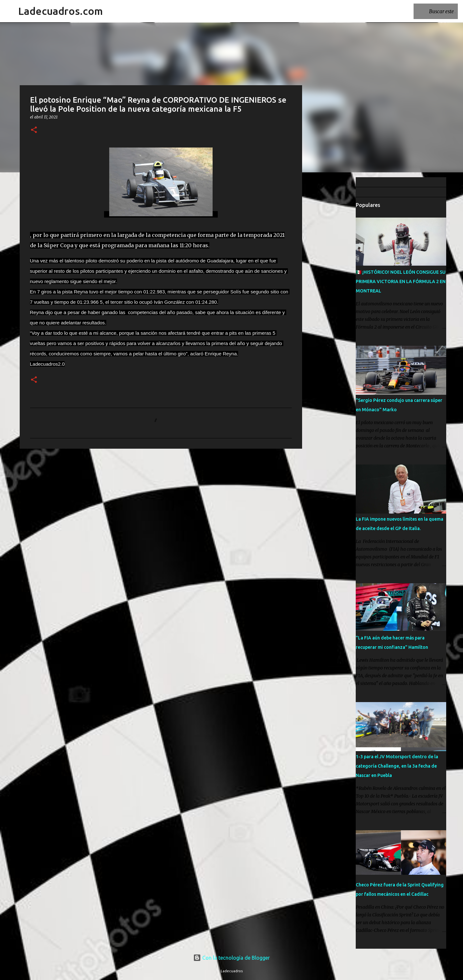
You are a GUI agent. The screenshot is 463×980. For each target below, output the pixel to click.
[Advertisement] (335, 279)
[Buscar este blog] (424, 11)
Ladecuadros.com (60, 11)
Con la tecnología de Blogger (232, 958)
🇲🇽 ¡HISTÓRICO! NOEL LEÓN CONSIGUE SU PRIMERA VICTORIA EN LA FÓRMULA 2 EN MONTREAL (401, 281)
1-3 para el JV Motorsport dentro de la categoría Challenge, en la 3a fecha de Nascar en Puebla (397, 766)
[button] (34, 130)
